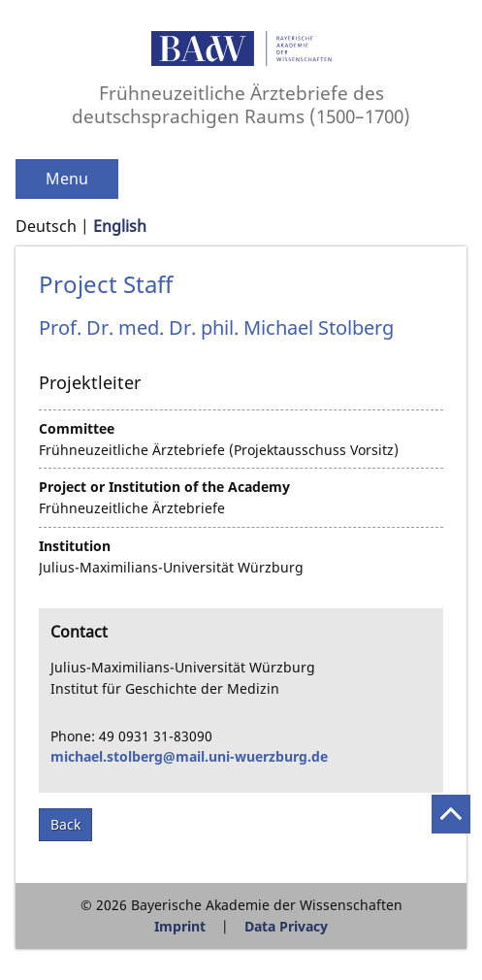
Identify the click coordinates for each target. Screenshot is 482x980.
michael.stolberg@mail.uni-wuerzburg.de (189, 756)
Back (65, 824)
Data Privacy (286, 926)
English (120, 226)
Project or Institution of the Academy (164, 487)
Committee (77, 428)
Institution (75, 546)
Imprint (180, 926)
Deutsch (46, 226)
